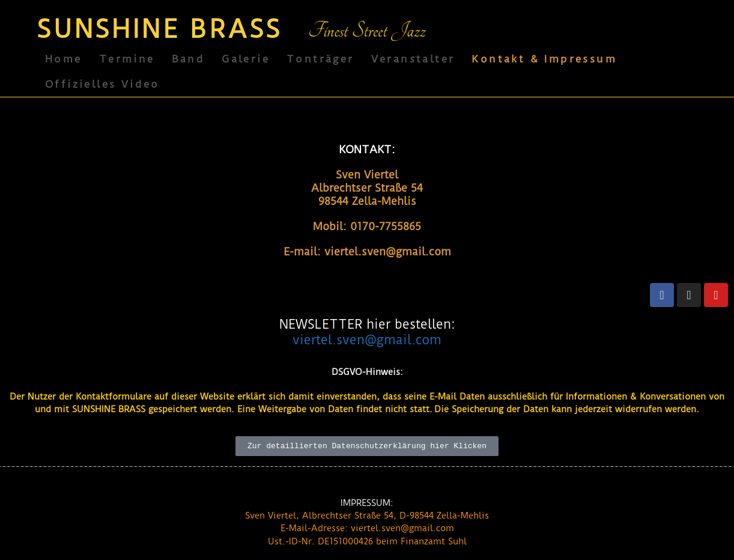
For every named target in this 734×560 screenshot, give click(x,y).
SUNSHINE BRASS (159, 29)
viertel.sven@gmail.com (367, 340)
